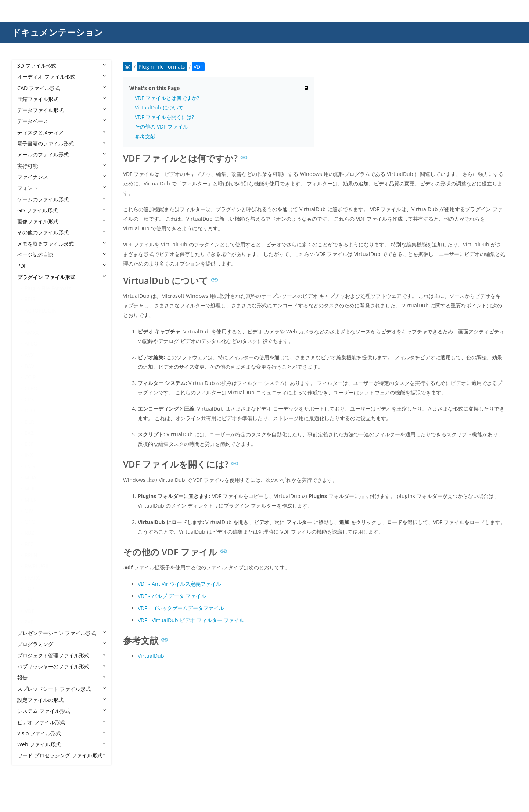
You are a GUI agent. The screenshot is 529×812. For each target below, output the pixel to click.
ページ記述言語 (62, 255)
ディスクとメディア (62, 132)
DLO (30, 410)
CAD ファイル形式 (62, 88)
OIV (29, 511)
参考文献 (145, 136)
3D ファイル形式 (62, 66)
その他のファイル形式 (62, 232)
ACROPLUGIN (41, 311)
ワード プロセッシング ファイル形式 (62, 755)
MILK (31, 500)
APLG (31, 344)
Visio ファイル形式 (62, 733)
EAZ (29, 433)
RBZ (29, 533)
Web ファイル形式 (62, 744)
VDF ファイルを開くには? (164, 117)
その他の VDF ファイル (161, 127)
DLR (29, 422)
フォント (62, 188)
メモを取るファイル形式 (62, 244)
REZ (29, 544)
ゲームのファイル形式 (62, 199)
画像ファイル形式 (62, 221)
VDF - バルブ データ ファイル (172, 596)
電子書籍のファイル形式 (62, 143)
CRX (29, 399)
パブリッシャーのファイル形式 (62, 666)
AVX (29, 355)
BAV (29, 366)
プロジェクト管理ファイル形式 (62, 655)
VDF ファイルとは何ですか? (167, 98)
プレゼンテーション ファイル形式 (62, 633)
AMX (30, 322)
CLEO (31, 388)
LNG (30, 466)
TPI (28, 600)
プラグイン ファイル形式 (62, 277)
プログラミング (62, 644)
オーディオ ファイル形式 (62, 77)
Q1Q (30, 522)
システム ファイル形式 (62, 711)
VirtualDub (151, 656)
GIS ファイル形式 (62, 210)
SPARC (33, 578)
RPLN (31, 555)
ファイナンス (62, 177)
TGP (29, 589)
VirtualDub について (159, 107)
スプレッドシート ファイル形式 (62, 689)
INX (29, 455)
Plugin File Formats (48, 288)
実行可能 (62, 166)
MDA (30, 477)
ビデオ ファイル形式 (62, 722)
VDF (29, 611)
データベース (62, 121)
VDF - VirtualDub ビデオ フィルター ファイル (191, 620)
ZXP (29, 622)
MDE (30, 488)
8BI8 (30, 299)
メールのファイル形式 (62, 154)
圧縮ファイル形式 (62, 99)
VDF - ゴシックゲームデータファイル (181, 608)
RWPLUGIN (38, 566)
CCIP (30, 377)
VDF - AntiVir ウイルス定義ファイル (179, 584)
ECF (29, 444)
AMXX (32, 333)
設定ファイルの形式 (62, 700)
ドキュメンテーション (57, 32)
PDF (62, 266)
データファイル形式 (62, 110)
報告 (62, 677)
